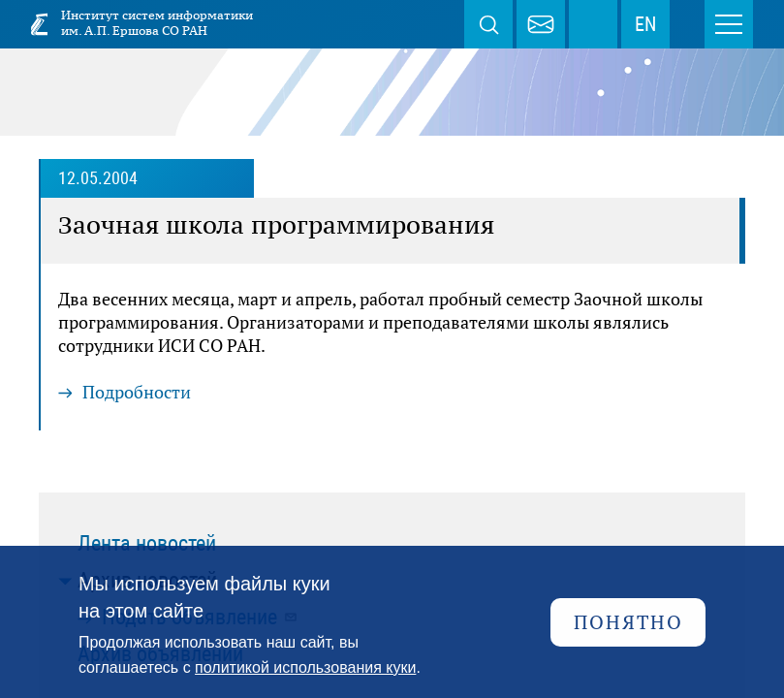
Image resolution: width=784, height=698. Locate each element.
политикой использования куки (305, 667)
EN (645, 24)
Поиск (488, 24)
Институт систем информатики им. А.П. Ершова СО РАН (157, 23)
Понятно (628, 622)
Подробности (137, 392)
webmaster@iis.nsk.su (541, 24)
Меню (729, 24)
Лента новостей (147, 543)
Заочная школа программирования (276, 225)
